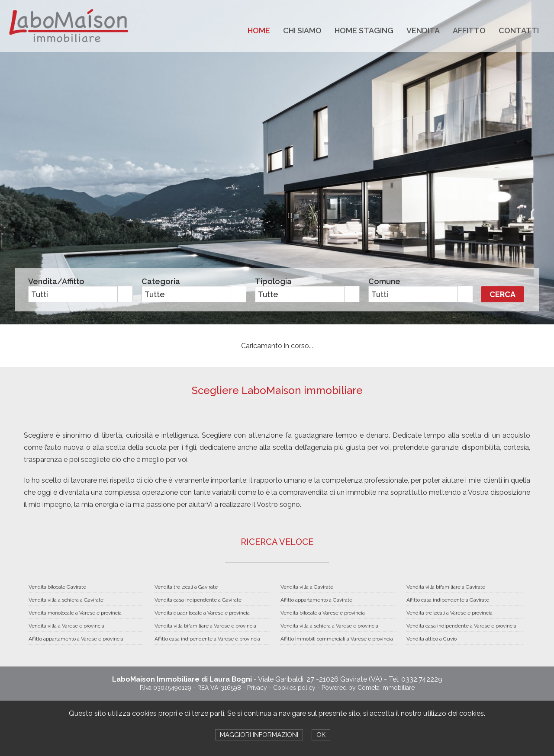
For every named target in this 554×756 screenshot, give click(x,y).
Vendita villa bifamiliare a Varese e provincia (205, 626)
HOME (259, 30)
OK (321, 735)
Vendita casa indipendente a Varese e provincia (461, 626)
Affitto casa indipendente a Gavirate (448, 600)
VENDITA (423, 30)
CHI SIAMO (302, 30)
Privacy (257, 688)
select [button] (125, 295)
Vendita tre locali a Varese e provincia (449, 613)
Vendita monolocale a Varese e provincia (75, 613)
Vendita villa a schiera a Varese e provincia (329, 626)
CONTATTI (519, 30)
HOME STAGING (364, 30)
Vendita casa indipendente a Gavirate (198, 600)
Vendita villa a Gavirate (307, 587)
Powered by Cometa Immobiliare (368, 688)
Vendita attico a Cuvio (432, 639)
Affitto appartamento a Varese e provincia (76, 639)
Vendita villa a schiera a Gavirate (66, 600)
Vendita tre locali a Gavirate (186, 587)
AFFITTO (469, 30)
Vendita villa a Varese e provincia (66, 626)
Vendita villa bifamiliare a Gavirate (446, 587)
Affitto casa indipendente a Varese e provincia (207, 639)
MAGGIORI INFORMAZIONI (259, 735)
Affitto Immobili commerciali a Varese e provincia (337, 639)
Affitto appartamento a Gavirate (316, 600)
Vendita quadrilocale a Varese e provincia (202, 613)
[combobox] (73, 294)
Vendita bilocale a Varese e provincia (323, 613)
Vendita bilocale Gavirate (57, 587)
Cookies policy (294, 688)
